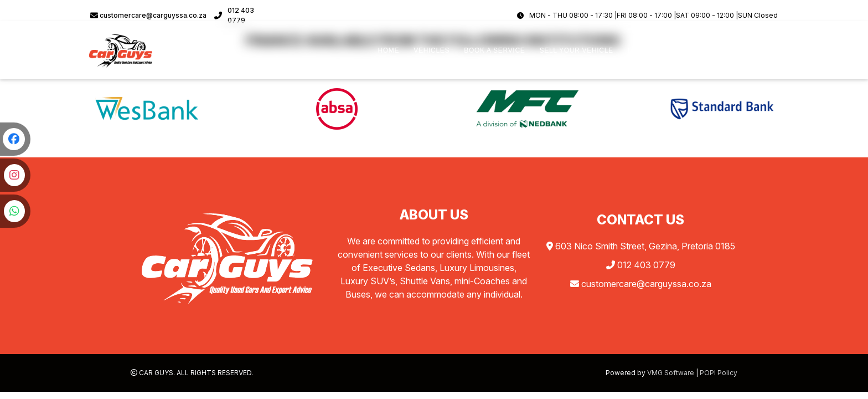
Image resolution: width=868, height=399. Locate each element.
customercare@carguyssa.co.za (148, 15)
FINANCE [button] (644, 50)
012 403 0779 (234, 15)
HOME (388, 50)
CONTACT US (748, 50)
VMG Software (671, 373)
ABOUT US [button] (692, 50)
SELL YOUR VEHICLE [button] (576, 50)
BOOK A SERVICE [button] (494, 50)
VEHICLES (432, 50)
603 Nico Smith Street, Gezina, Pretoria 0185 (641, 246)
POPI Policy (719, 373)
